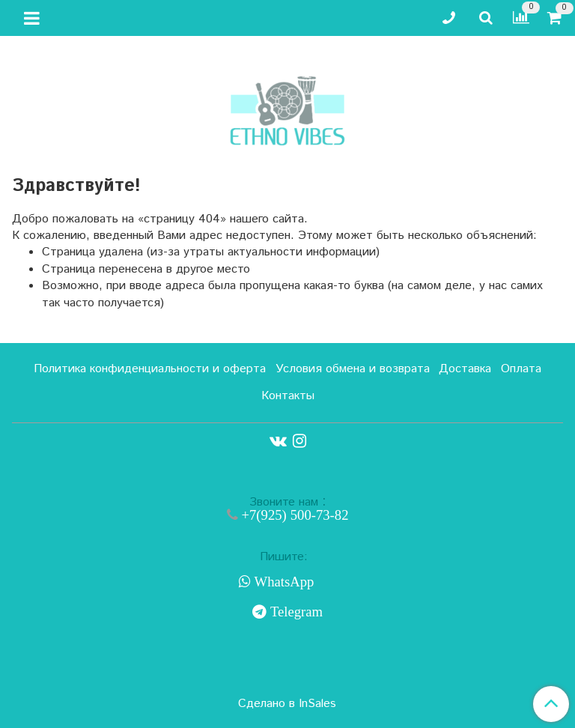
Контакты (288, 396)
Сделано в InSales (287, 704)
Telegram (295, 612)
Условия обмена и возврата (353, 369)
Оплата (521, 369)
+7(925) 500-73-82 (293, 515)
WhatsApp (283, 582)
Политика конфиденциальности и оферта (150, 369)
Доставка (465, 369)
